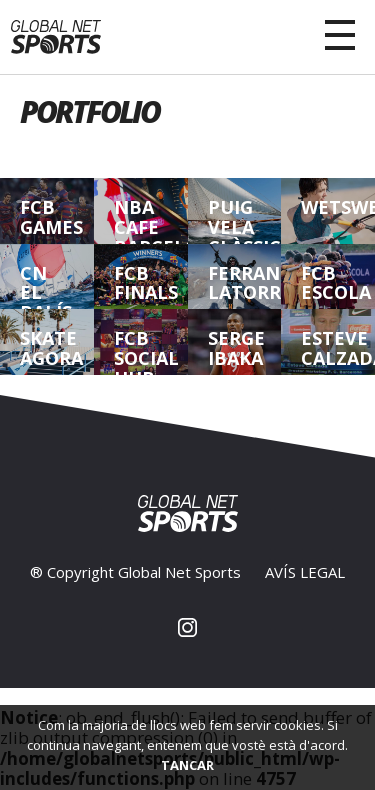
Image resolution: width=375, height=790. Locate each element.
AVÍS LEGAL (305, 572)
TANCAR (187, 765)
